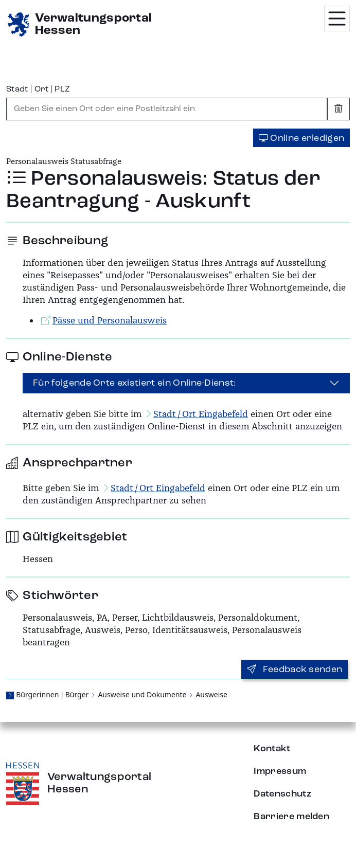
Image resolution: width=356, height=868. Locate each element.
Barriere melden (291, 817)
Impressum (280, 771)
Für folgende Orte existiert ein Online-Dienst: (135, 383)
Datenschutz (282, 794)
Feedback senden (295, 670)
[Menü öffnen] (337, 19)
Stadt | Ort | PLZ (38, 89)
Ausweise (211, 694)
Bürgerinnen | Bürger (52, 694)
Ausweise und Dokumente (142, 694)
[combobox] (167, 109)
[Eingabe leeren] (339, 109)
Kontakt (272, 749)
